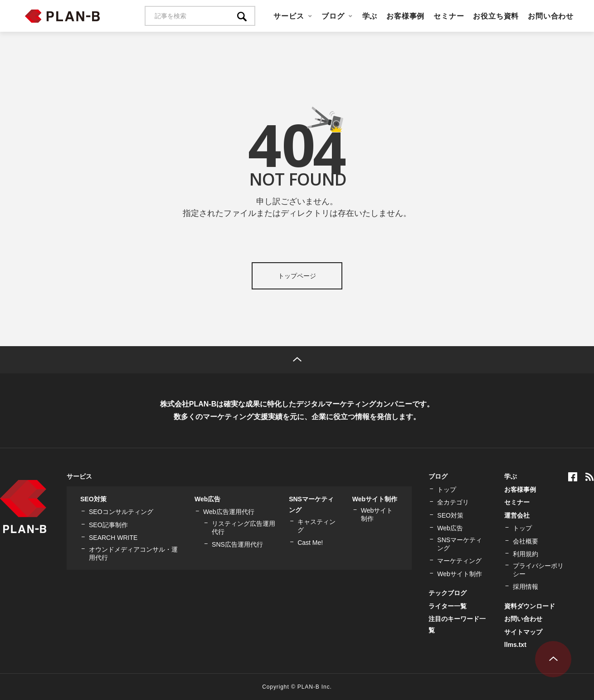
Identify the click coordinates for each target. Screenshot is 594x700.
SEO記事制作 (108, 525)
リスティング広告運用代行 (243, 528)
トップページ (297, 276)
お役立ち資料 (496, 16)
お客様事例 (405, 16)
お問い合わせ (551, 16)
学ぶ (370, 16)
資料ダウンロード (530, 606)
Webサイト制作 (375, 499)
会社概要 (526, 541)
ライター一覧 (448, 606)
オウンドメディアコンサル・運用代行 (133, 553)
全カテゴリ (453, 502)
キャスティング (316, 526)
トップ (447, 490)
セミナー (449, 16)
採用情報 (526, 587)
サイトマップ (523, 632)
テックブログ (448, 593)
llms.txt (515, 645)
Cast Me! (310, 543)
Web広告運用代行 (229, 512)
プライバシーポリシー (538, 570)
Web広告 (207, 499)
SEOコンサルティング (121, 512)
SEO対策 (93, 499)
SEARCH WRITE (113, 538)
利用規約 (526, 554)
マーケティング (459, 561)
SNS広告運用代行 (237, 544)
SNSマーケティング (460, 544)
